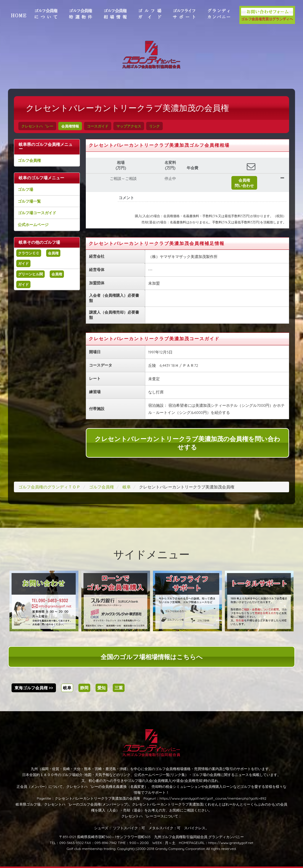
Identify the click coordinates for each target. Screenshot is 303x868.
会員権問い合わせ (244, 183)
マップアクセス (129, 126)
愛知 (101, 688)
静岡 (84, 688)
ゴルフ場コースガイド (37, 213)
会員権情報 (70, 126)
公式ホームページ (33, 225)
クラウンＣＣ (29, 253)
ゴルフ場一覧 (29, 201)
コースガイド (98, 126)
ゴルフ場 (25, 189)
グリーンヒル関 (30, 274)
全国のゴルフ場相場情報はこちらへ (152, 657)
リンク (154, 126)
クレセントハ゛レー (37, 126)
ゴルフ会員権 (29, 160)
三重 (119, 688)
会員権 (53, 253)
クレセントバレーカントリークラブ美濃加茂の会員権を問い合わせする (187, 443)
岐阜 (67, 688)
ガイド (23, 263)
